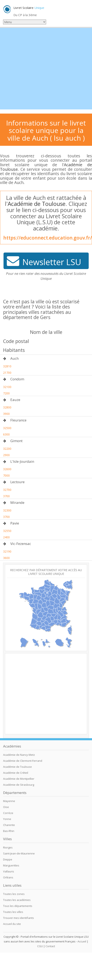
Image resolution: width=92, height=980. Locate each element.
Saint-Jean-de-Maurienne (19, 853)
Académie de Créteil (16, 773)
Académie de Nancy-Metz (19, 755)
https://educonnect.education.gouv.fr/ (48, 238)
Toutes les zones (14, 894)
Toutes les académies (17, 900)
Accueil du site (12, 924)
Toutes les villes (13, 912)
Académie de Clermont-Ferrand (23, 761)
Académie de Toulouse (37, 204)
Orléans (8, 877)
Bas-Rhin (9, 831)
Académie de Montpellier (19, 779)
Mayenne (9, 801)
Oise (6, 807)
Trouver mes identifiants (19, 918)
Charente (9, 825)
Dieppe (8, 859)
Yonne (7, 819)
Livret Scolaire (29, 8)
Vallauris (9, 871)
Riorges (8, 847)
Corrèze (8, 813)
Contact (50, 946)
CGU (40, 946)
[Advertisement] (39, 69)
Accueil (82, 941)
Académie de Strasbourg (19, 785)
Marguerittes (11, 865)
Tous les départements (18, 906)
